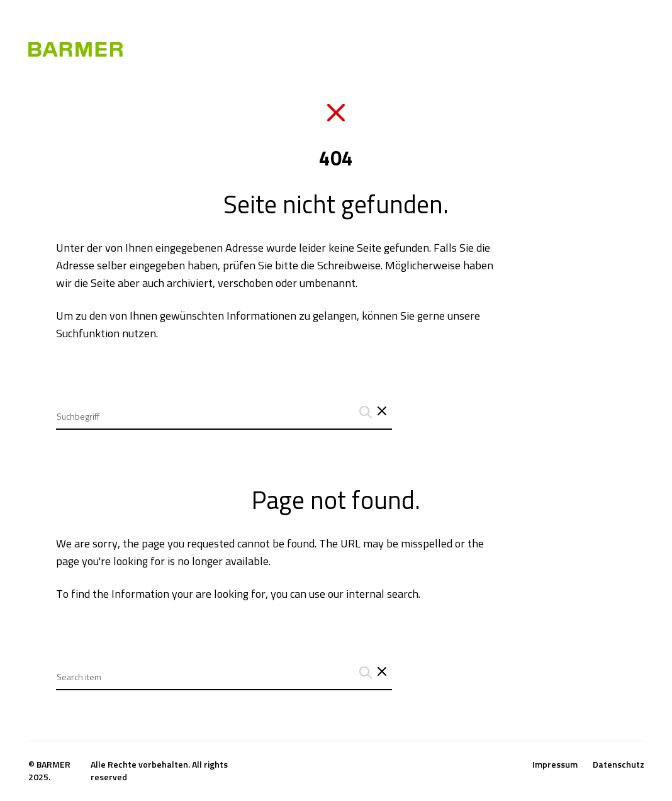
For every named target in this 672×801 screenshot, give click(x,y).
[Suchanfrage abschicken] (364, 412)
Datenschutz (619, 765)
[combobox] (224, 407)
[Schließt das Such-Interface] (382, 412)
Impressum (555, 765)
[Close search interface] (382, 673)
